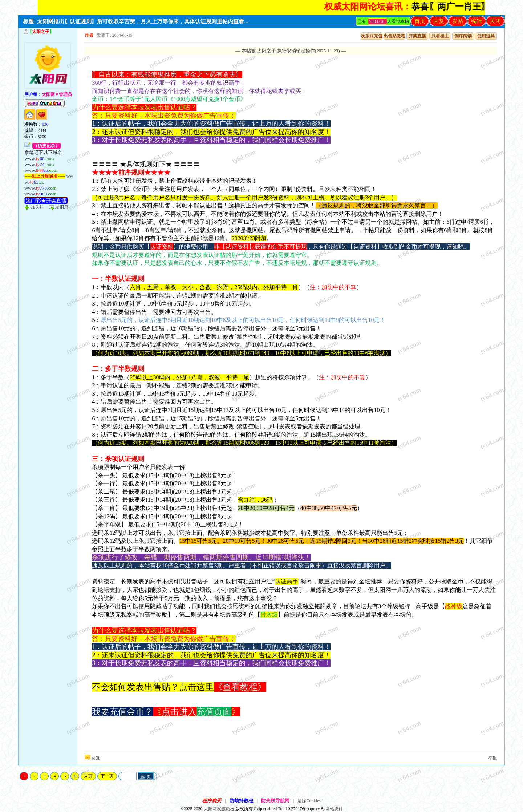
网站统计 (334, 809)
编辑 (477, 21)
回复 (439, 21)
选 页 (146, 777)
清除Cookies (309, 801)
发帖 (458, 21)
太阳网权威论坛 (219, 809)
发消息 (62, 207)
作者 (89, 35)
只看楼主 (440, 36)
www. (39, 159)
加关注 (37, 207)
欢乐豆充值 (372, 36)
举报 (492, 758)
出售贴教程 (394, 36)
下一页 (107, 776)
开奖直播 (417, 36)
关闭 (495, 21)
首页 (420, 21)
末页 (88, 776)
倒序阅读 (463, 36)
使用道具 (486, 36)
